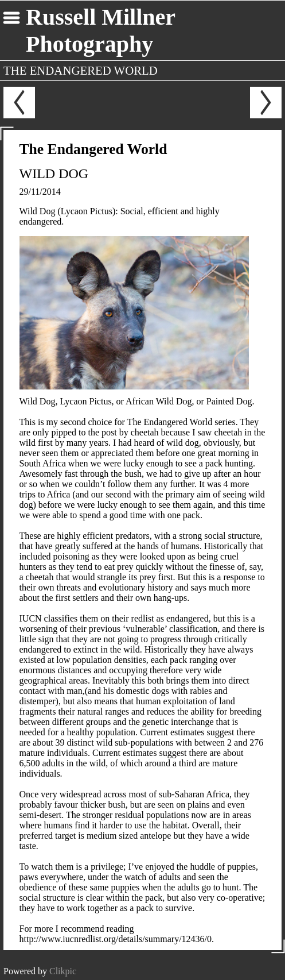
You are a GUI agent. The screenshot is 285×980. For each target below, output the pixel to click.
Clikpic (63, 971)
